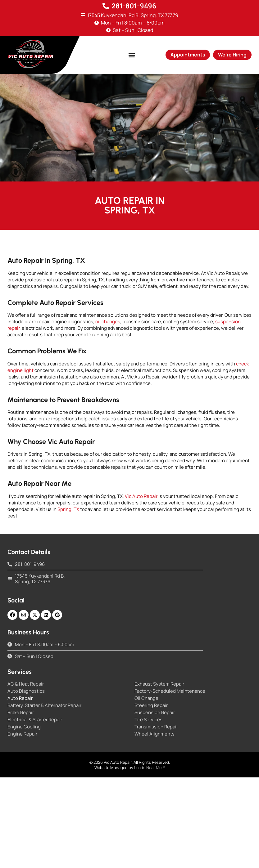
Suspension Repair (155, 713)
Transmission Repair (156, 727)
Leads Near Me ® (150, 767)
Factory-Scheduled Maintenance (170, 691)
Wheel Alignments (154, 734)
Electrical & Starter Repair (35, 720)
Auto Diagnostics (26, 691)
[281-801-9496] (106, 6)
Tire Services (148, 720)
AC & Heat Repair (26, 684)
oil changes (108, 322)
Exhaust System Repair (159, 684)
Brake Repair (21, 713)
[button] (131, 55)
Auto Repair (20, 698)
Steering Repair (151, 705)
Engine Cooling (24, 727)
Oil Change (146, 698)
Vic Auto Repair (141, 496)
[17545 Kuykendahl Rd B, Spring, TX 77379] (83, 15)
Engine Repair (22, 734)
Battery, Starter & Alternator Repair (44, 705)
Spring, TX (68, 509)
